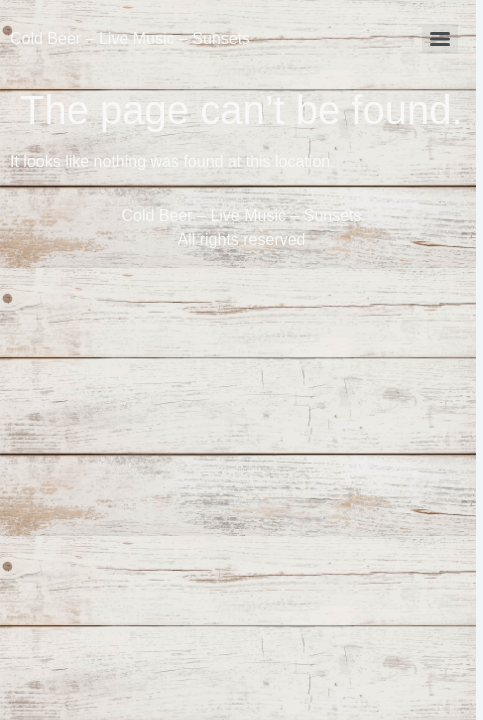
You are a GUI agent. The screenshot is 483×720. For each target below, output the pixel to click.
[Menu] (440, 39)
